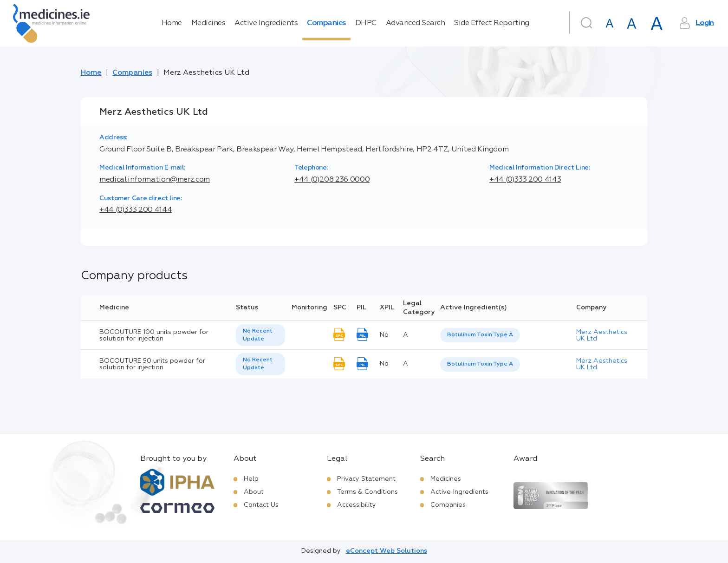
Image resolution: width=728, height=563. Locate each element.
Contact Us (261, 505)
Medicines (208, 23)
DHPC (366, 23)
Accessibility (357, 505)
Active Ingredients (266, 23)
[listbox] (260, 335)
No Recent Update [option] (258, 335)
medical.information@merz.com (155, 180)
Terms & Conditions (367, 492)
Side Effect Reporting (492, 23)
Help (251, 479)
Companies (326, 23)
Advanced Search (416, 23)
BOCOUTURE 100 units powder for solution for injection (154, 335)
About (254, 492)
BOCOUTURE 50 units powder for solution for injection (152, 364)
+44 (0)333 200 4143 (525, 180)
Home (172, 23)
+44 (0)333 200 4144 (136, 210)
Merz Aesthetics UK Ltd (602, 335)
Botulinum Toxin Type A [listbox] (480, 335)
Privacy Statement (366, 479)
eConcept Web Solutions (387, 551)
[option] (480, 335)
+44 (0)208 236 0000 (332, 180)
